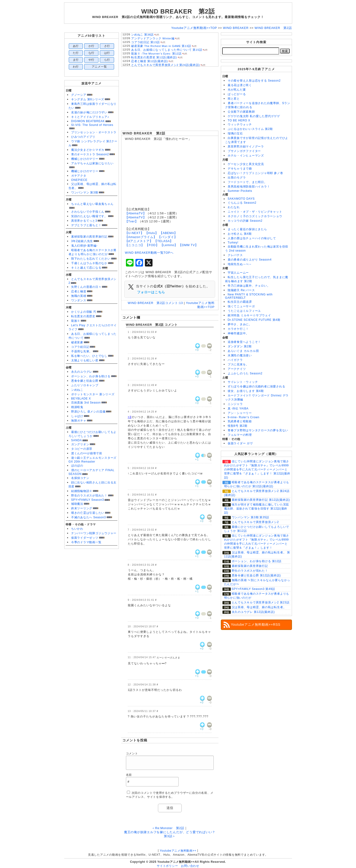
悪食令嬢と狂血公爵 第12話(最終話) (256, 575)
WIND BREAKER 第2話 (144, 133)
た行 (76, 53)
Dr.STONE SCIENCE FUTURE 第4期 (254, 320)
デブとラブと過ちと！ (86, 225)
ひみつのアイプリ (83, 137)
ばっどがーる (237, 94)
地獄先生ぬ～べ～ (240, 264)
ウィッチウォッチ (240, 124)
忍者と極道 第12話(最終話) (150, 61)
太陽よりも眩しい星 (85, 360)
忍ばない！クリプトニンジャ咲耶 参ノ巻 (255, 173)
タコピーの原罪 (82, 449)
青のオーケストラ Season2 (90, 154)
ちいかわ (77, 529)
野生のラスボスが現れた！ (89, 496)
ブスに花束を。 (238, 364)
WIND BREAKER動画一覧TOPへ (149, 253)
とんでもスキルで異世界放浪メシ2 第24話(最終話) (166, 65)
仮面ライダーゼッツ (85, 538)
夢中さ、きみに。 (240, 324)
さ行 (107, 46)
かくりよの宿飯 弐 (84, 312)
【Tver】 (132, 221)
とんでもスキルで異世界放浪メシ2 (255, 522)
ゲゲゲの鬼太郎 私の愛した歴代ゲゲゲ (254, 116)
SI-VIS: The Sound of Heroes (92, 125)
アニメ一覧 (99, 67)
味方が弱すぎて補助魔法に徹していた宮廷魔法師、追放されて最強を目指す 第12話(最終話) (257, 509)
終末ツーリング (82, 508)
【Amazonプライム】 (141, 237)
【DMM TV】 (188, 245)
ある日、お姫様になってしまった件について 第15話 (167, 50)
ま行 (76, 60)
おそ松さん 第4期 (240, 234)
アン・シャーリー (240, 413)
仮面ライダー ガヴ (240, 443)
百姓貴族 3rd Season (86, 403)
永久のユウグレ (82, 372)
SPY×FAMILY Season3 (88, 500)
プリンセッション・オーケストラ (94, 132)
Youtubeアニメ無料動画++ (178, 851)
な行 (92, 53)
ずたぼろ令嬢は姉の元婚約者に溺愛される (257, 386)
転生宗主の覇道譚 (240, 302)
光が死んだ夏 (237, 90)
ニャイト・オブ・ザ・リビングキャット (255, 212)
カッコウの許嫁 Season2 (245, 221)
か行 (92, 46)
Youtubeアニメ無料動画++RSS (256, 625)
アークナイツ (237, 369)
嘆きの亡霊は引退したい (88, 513)
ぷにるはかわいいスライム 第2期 (250, 129)
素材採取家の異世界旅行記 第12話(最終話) (261, 500)
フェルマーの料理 (240, 435)
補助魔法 (77, 504)
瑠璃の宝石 (235, 133)
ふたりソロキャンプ (85, 385)
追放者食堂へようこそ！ (244, 342)
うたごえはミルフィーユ (244, 311)
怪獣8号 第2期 (238, 426)
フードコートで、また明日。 (247, 182)
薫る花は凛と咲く (240, 85)
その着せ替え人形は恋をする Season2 (254, 81)
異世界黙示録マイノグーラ (246, 147)
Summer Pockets (240, 191)
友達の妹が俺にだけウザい (89, 112)
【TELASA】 (164, 241)
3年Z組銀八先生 (82, 241)
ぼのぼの (77, 466)
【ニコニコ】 (135, 245)
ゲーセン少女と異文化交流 (246, 164)
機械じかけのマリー (85, 159)
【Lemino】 (169, 245)
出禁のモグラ (237, 178)
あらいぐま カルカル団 (243, 351)
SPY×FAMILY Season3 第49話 (253, 589)
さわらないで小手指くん (88, 212)
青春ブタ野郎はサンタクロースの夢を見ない (258, 430)
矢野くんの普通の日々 (86, 287)
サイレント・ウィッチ (243, 382)
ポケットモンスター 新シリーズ (93, 394)
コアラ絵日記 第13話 (145, 42)
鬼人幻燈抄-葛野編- (84, 246)
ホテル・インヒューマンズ (246, 156)
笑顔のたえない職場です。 (89, 216)
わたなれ (234, 207)
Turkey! (233, 243)
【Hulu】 (152, 233)
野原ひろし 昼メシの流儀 (88, 412)
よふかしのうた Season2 (245, 373)
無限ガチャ (79, 421)
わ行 (76, 67)
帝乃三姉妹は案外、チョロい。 (249, 286)
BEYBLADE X (81, 399)
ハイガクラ (235, 360)
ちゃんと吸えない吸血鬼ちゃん (92, 204)
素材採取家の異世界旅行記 (89, 237)
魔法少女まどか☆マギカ (88, 150)
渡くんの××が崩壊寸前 (87, 453)
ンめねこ (77, 390)
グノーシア (79, 95)
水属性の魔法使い (240, 355)
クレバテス (235, 255)
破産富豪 (77, 342)
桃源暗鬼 (77, 407)
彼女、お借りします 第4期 (246, 391)
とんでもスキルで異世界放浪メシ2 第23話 (261, 602)
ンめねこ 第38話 (142, 35)
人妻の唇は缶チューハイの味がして (252, 238)
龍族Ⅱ (76, 321)
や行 (92, 60)
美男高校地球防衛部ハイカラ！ (249, 187)
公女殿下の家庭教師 (241, 112)
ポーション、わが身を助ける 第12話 (257, 561)
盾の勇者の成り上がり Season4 (250, 260)
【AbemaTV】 (136, 213)
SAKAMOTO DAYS (241, 199)
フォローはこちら (151, 292)
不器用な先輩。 (82, 351)
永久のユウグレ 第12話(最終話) (253, 612)
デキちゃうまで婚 (240, 169)
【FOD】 (152, 245)
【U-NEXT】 (134, 233)
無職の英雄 (79, 296)
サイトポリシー (167, 866)
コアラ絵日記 (80, 347)
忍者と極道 (79, 291)
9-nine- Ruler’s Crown (244, 417)
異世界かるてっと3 (84, 221)
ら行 (107, 60)
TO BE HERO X (239, 120)
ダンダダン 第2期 (240, 346)
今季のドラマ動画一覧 (86, 542)
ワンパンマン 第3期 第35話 (251, 517)
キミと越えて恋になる (86, 268)
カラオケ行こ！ (238, 329)
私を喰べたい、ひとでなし (89, 356)
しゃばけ (77, 416)
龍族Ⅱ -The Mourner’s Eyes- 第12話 (156, 54)
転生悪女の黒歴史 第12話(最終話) (154, 57)
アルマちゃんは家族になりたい (92, 163)
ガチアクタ (79, 176)
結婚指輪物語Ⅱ (82, 491)
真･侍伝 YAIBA (238, 409)
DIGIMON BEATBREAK (88, 121)
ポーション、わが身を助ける (91, 376)
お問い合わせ (190, 866)
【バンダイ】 (168, 237)
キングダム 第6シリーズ (88, 99)
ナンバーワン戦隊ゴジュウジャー (94, 533)
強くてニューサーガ (241, 306)
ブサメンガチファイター (244, 151)
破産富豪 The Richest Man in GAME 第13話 (161, 46)
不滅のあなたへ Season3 (89, 517)
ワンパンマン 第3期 (85, 193)
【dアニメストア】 (139, 241)
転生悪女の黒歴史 (83, 316)
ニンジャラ (235, 404)
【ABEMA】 (168, 233)
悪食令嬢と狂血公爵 (85, 381)
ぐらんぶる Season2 (242, 203)
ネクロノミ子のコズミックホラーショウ (255, 216)
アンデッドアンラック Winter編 (153, 38)
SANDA (77, 440)
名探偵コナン (80, 478)
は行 (107, 53)
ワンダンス (79, 300)
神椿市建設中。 (238, 333)
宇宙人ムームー (238, 273)
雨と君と (234, 99)
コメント (132, 753)
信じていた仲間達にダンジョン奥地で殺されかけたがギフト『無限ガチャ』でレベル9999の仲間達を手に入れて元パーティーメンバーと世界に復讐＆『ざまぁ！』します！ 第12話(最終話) (257, 469)
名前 (129, 775)
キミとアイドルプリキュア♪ (90, 117)
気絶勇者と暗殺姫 (240, 421)
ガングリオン (80, 444)
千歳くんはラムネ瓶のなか (89, 263)
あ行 (76, 46)
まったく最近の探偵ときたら (247, 229)
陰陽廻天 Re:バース (241, 290)
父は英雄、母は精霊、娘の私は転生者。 (259, 607)
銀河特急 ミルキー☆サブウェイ (249, 315)
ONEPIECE (79, 180)
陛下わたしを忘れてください (91, 259)
